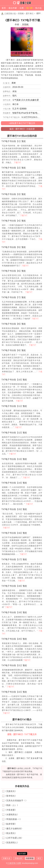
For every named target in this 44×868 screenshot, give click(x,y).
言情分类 (18, 858)
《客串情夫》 (11, 796)
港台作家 (13, 8)
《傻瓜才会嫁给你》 (14, 829)
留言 (39, 858)
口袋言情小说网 (14, 863)
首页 (4, 8)
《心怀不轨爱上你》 (14, 838)
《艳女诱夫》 (11, 833)
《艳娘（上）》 (12, 805)
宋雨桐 (21, 13)
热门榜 (29, 8)
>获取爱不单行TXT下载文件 (22, 123)
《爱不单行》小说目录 (23, 752)
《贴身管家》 (11, 824)
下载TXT (17, 162)
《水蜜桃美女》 (12, 815)
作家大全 (7, 858)
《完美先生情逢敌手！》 (16, 801)
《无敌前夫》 (11, 791)
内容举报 (30, 858)
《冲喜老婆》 (11, 810)
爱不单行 (30, 13)
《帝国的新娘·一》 (13, 819)
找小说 (38, 8)
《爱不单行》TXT (22, 758)
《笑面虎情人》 (12, 843)
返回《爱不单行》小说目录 (22, 129)
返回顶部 (22, 854)
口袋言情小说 (10, 13)
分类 (22, 8)
